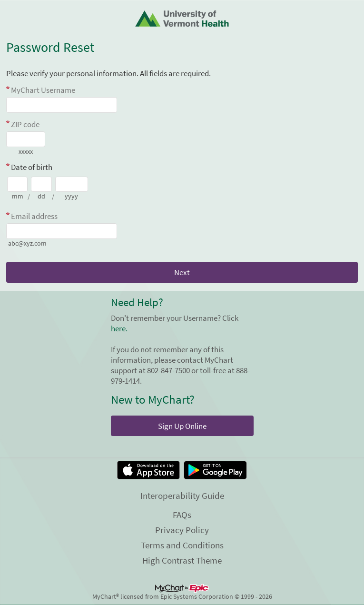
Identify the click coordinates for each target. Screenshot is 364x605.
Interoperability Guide (182, 496)
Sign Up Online (182, 426)
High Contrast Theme (182, 560)
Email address (34, 216)
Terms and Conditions (182, 545)
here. (119, 328)
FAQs (182, 515)
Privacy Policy (182, 530)
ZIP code (25, 124)
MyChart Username (43, 90)
